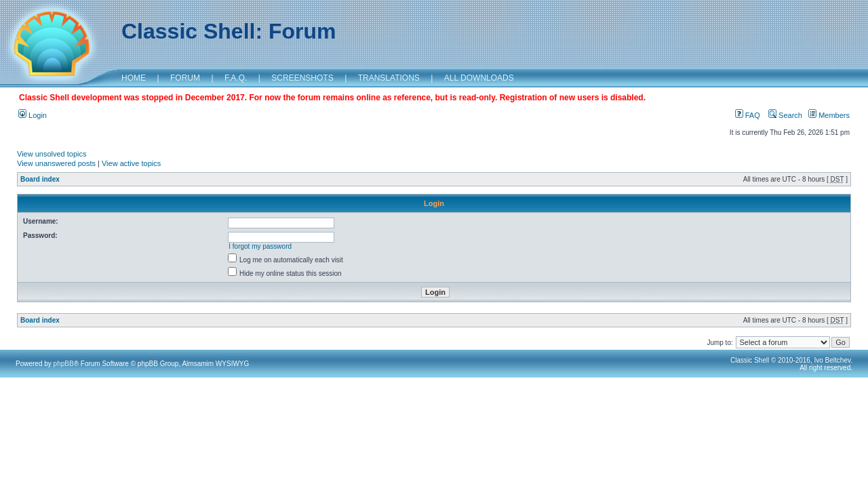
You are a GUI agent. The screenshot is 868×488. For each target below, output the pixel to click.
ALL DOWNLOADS (479, 78)
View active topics (131, 163)
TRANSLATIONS (389, 78)
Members (829, 115)
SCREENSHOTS (302, 78)
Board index (40, 179)
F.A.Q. (236, 78)
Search (785, 115)
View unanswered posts (56, 163)
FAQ (748, 115)
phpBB (64, 364)
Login (33, 115)
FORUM (185, 78)
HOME (134, 78)
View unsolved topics (52, 154)
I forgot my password (260, 246)
